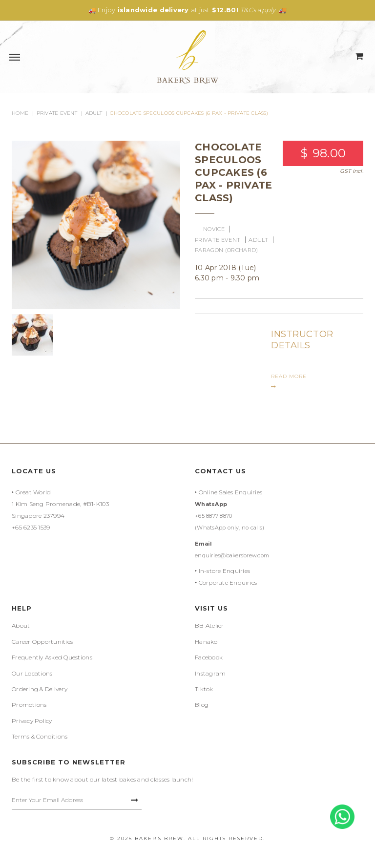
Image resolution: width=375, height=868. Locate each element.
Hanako (206, 642)
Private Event (57, 113)
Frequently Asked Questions (52, 657)
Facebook (209, 657)
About (21, 625)
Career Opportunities (42, 642)
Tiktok (204, 689)
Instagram (210, 673)
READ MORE (289, 381)
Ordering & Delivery (40, 689)
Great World (33, 492)
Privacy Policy (32, 721)
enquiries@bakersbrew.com (232, 555)
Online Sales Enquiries (231, 492)
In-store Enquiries (225, 571)
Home (20, 113)
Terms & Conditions (40, 736)
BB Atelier (209, 625)
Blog (202, 705)
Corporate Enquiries (228, 582)
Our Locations (32, 673)
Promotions (29, 705)
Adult (94, 113)
